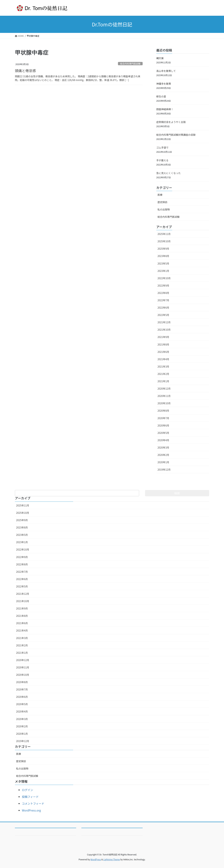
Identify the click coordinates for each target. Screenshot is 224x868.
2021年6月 (163, 352)
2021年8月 (163, 344)
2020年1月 (163, 462)
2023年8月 (163, 256)
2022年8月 (163, 293)
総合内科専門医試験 (130, 64)
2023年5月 (163, 263)
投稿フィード (30, 797)
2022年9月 (163, 285)
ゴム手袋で (162, 147)
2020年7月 (163, 418)
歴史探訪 (162, 202)
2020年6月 (163, 425)
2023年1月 (163, 271)
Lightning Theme (112, 859)
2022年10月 (164, 278)
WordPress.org (31, 810)
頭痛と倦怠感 (25, 71)
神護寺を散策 (164, 84)
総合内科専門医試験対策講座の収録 (176, 135)
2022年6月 (163, 308)
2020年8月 (163, 411)
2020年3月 (163, 447)
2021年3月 (163, 366)
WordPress (96, 859)
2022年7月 (163, 300)
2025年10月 (164, 241)
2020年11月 (164, 396)
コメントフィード (33, 803)
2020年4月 (163, 440)
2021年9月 (163, 337)
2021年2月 (163, 374)
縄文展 (160, 58)
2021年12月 (164, 322)
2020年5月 (163, 433)
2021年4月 (163, 359)
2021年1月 (163, 381)
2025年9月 (163, 249)
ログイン (27, 790)
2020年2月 (163, 455)
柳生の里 (161, 96)
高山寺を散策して (166, 71)
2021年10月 (164, 330)
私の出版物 (164, 209)
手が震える (162, 160)
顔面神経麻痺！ (165, 109)
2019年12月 (164, 470)
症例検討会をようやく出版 (171, 122)
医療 (160, 195)
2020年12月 (164, 389)
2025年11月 (164, 234)
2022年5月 (163, 315)
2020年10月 (164, 403)
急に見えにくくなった (169, 173)
